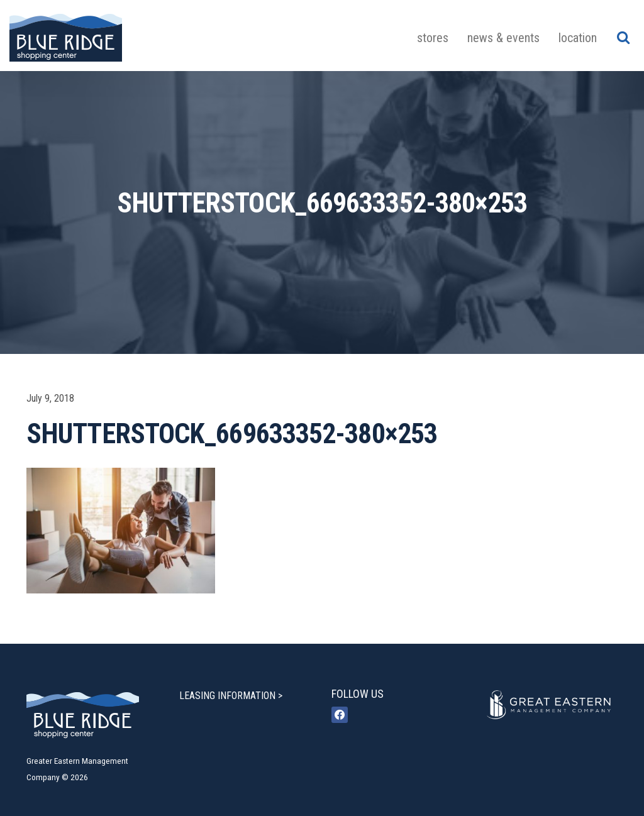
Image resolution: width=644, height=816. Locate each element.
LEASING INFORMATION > (231, 696)
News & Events (503, 38)
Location (578, 38)
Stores (433, 38)
